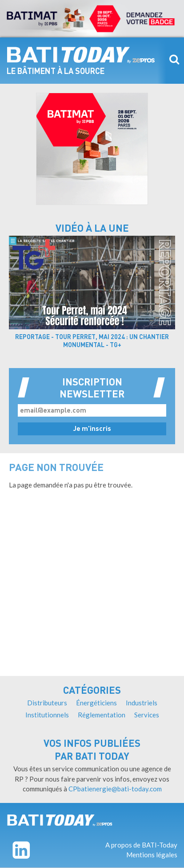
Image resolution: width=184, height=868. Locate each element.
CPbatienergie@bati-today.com (115, 789)
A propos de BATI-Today (141, 845)
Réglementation (102, 715)
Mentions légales (152, 855)
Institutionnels (47, 715)
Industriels (142, 703)
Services (147, 715)
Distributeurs (47, 703)
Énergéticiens (96, 703)
